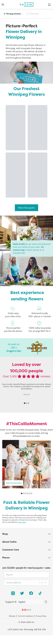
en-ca (27, 610)
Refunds (12, 616)
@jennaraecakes (14, 483)
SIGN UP (43, 582)
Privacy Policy (41, 616)
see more (22, 522)
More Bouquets (26, 208)
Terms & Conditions (26, 616)
